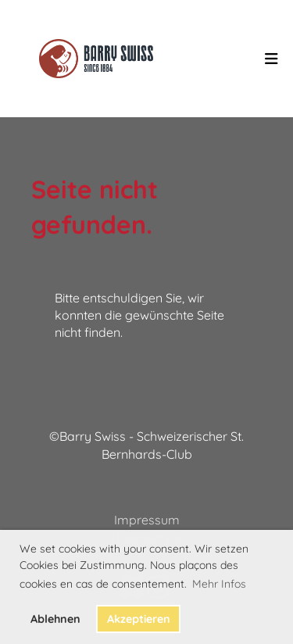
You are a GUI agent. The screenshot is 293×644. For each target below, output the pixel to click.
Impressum (147, 520)
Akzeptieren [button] (139, 619)
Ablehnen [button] (55, 619)
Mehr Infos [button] (219, 584)
